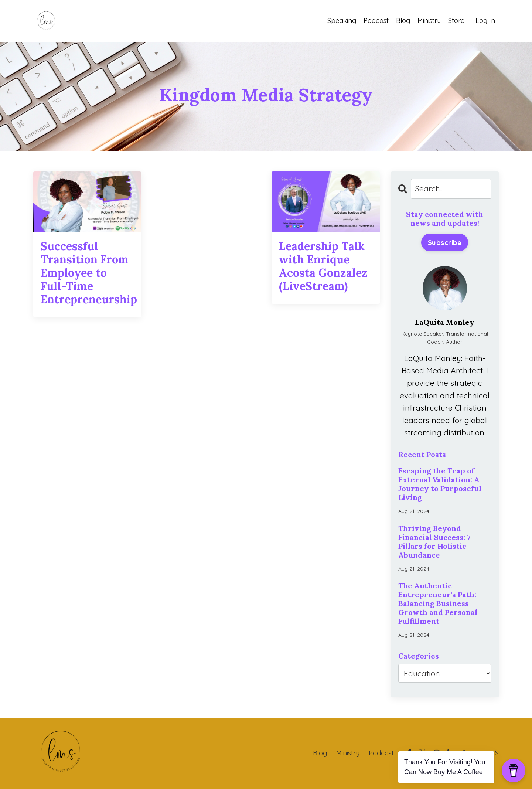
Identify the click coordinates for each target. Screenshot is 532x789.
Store (456, 21)
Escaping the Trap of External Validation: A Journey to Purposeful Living (440, 484)
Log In (485, 21)
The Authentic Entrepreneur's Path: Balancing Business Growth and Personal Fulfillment (438, 603)
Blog (403, 21)
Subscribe (445, 242)
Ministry (429, 21)
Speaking (342, 21)
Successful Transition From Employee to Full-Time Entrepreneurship (87, 273)
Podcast (376, 21)
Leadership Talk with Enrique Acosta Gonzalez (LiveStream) (323, 266)
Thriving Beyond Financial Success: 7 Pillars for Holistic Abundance (434, 542)
